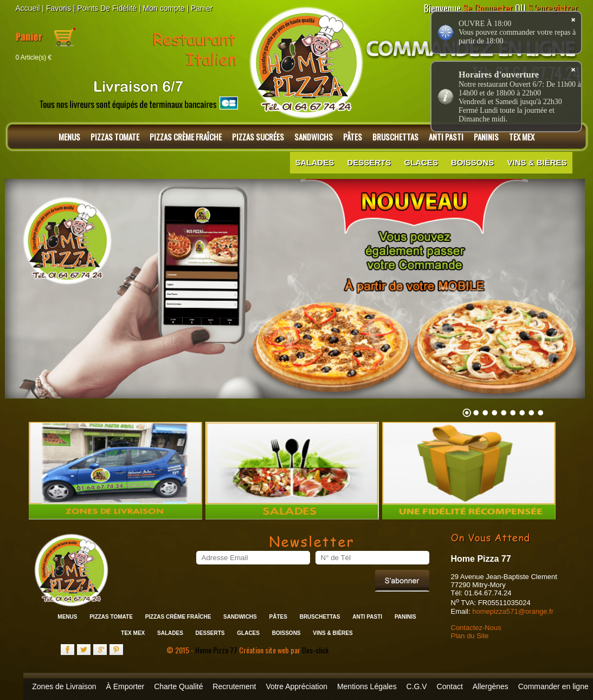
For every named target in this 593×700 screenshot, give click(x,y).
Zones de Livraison (64, 686)
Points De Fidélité (107, 8)
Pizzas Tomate (115, 137)
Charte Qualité (178, 686)
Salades (315, 162)
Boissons (472, 162)
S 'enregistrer (553, 8)
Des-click (315, 650)
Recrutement (234, 686)
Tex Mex (133, 633)
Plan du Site (470, 636)
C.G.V (417, 686)
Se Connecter (488, 8)
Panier (202, 8)
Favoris (59, 8)
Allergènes (491, 686)
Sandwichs (314, 137)
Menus (69, 137)
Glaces (421, 162)
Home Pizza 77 (217, 650)
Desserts (369, 162)
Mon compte (164, 8)
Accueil (28, 8)
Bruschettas (395, 137)
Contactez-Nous (476, 628)
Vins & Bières (537, 162)
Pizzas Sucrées (258, 137)
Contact (450, 686)
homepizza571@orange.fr (513, 611)
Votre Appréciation (296, 686)
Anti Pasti (367, 617)
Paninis (405, 617)
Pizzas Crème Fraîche (186, 137)
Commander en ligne (553, 686)
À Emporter (125, 686)
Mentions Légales (367, 686)
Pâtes (353, 137)
